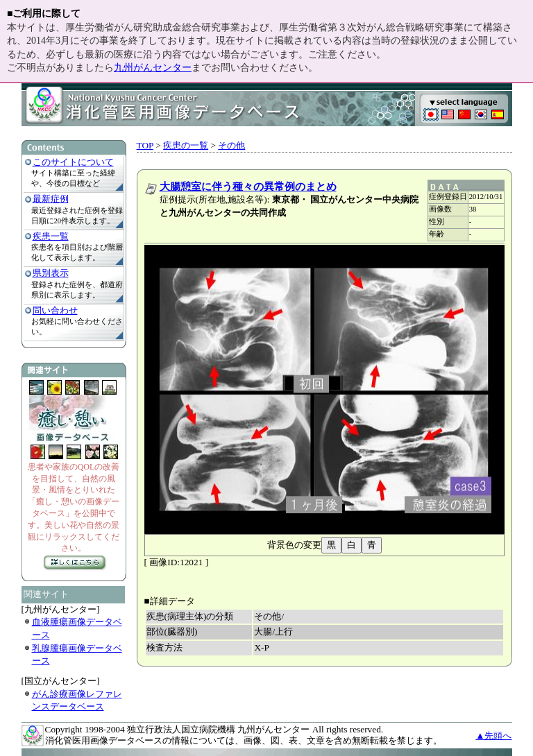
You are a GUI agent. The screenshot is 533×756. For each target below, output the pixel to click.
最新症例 (51, 199)
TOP (145, 145)
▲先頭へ (493, 736)
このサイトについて (73, 162)
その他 (231, 145)
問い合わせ (55, 310)
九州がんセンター (153, 68)
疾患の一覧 (186, 145)
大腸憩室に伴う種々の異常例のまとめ (248, 187)
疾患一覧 (51, 236)
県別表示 (51, 273)
